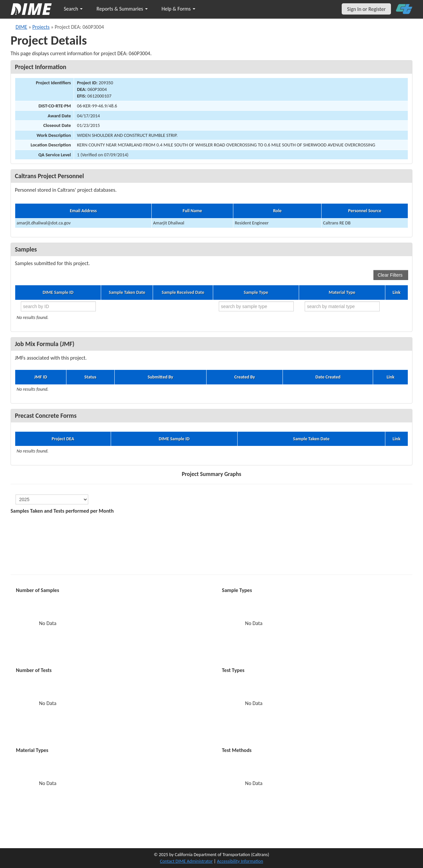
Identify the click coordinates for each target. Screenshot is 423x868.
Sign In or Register (366, 9)
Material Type (342, 293)
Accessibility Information (240, 861)
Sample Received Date (183, 293)
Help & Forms (178, 9)
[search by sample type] (256, 306)
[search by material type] (342, 306)
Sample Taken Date (127, 293)
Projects (41, 27)
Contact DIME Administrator (186, 861)
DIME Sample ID (58, 293)
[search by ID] (58, 306)
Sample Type (256, 293)
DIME (21, 27)
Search (73, 9)
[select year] (52, 499)
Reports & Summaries (122, 9)
